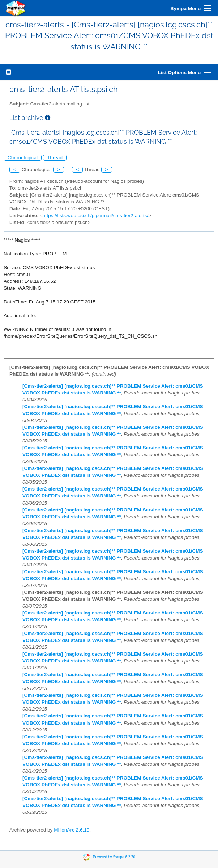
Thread (55, 158)
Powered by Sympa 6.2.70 (114, 857)
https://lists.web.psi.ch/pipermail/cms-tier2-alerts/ (95, 215)
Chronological (23, 158)
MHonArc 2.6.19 (72, 830)
